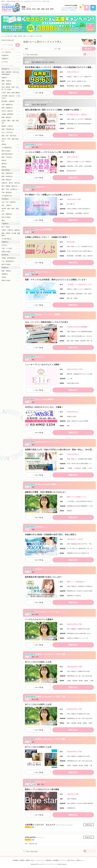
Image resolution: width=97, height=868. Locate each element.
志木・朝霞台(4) (7, 214)
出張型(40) (5, 55)
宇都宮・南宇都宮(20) (9, 258)
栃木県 (47, 9)
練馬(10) (4, 164)
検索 (90, 49)
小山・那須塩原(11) (8, 261)
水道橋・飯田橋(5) (7, 114)
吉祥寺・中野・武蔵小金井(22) (10, 140)
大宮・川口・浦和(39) (9, 202)
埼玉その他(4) (6, 217)
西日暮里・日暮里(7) (8, 101)
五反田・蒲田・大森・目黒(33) (10, 122)
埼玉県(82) (5, 199)
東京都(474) (5, 69)
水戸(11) (4, 245)
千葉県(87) (5, 224)
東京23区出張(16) (7, 154)
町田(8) (4, 144)
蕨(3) (3, 220)
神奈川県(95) (6, 170)
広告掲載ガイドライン (59, 860)
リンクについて (40, 860)
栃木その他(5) (6, 264)
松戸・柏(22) (6, 227)
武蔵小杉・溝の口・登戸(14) (11, 183)
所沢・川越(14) (6, 205)
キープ (81, 9)
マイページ (87, 9)
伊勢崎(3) (5, 274)
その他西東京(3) (7, 148)
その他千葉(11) (6, 239)
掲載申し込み (65, 10)
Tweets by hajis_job (7, 40)
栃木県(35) (5, 255)
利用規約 (22, 860)
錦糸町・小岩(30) (7, 126)
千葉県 (38, 9)
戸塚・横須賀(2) (7, 192)
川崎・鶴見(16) (6, 180)
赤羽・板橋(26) (6, 84)
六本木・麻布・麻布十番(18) (11, 93)
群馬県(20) (5, 268)
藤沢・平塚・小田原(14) (9, 189)
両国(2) (4, 167)
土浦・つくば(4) (7, 248)
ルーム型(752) (6, 52)
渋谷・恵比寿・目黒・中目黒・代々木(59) (10, 88)
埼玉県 (34, 9)
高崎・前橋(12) (6, 271)
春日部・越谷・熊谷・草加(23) (10, 210)
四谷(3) (4, 160)
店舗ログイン (80, 860)
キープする (39, 93)
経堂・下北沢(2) (7, 157)
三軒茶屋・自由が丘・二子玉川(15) (11, 97)
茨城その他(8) (6, 252)
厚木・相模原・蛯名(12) (9, 186)
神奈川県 (29, 9)
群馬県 (52, 9)
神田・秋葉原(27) (7, 108)
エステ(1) (5, 62)
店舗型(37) (5, 59)
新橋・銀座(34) (6, 117)
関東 (26, 7)
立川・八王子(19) (7, 132)
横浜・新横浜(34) (7, 173)
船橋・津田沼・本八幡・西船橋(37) (11, 234)
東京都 (23, 9)
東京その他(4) (6, 151)
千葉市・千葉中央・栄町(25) (11, 230)
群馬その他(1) (6, 280)
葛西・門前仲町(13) (8, 129)
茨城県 (43, 9)
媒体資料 (48, 860)
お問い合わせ (71, 860)
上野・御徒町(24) (7, 105)
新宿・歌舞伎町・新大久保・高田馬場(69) (11, 73)
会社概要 (15, 860)
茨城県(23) (5, 242)
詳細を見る (73, 93)
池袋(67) (4, 78)
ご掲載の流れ (73, 10)
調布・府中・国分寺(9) (9, 136)
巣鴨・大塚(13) (6, 81)
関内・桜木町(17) (7, 176)
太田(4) (4, 277)
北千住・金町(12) (7, 111)
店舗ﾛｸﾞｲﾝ (93, 9)
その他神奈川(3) (7, 196)
